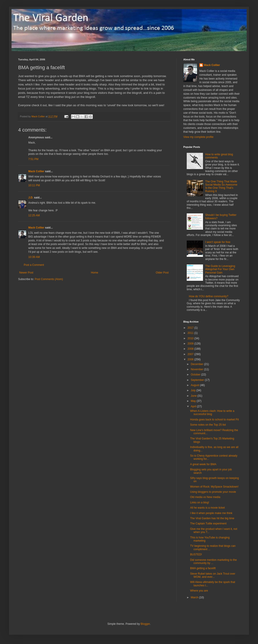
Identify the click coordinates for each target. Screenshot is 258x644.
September (198, 380)
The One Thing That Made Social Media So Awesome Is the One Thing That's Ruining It (221, 186)
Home (95, 273)
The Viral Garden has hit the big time (212, 518)
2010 (191, 338)
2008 (191, 349)
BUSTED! (196, 554)
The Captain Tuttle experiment (208, 524)
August (195, 385)
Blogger (145, 624)
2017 (191, 328)
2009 (191, 344)
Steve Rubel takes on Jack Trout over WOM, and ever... (213, 575)
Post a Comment (34, 265)
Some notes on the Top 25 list (208, 425)
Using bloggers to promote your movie (213, 492)
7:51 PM (33, 159)
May (194, 401)
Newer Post (26, 273)
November (197, 369)
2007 (191, 354)
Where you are (199, 591)
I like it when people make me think (211, 513)
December (197, 364)
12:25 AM (34, 215)
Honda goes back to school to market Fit (214, 420)
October (196, 375)
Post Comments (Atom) (49, 279)
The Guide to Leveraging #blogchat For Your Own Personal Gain (220, 269)
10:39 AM (34, 257)
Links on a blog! (200, 502)
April (194, 406)
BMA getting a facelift (203, 568)
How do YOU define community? (209, 296)
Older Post (162, 273)
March (195, 597)
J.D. (31, 198)
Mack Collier (36, 171)
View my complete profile (198, 137)
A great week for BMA (203, 464)
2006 (191, 359)
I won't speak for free (218, 242)
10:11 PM (34, 185)
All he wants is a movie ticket (207, 508)
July (194, 390)
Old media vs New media (205, 497)
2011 (191, 333)
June (194, 396)
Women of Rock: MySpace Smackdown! (214, 487)
